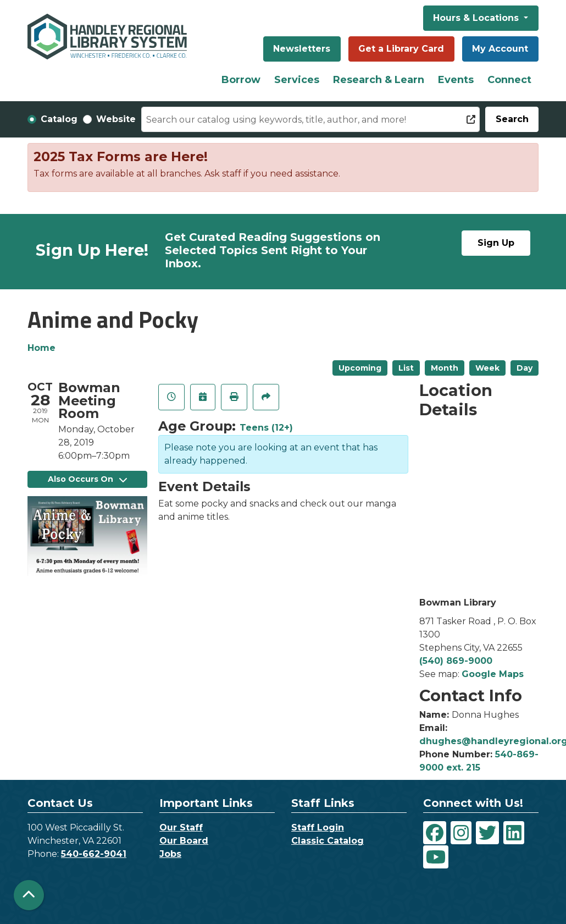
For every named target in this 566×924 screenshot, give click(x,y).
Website (116, 119)
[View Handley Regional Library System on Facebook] (435, 833)
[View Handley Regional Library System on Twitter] (487, 833)
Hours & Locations (477, 18)
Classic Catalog (328, 841)
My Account (500, 49)
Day (525, 368)
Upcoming (360, 368)
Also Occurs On (87, 479)
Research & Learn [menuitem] (379, 80)
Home (41, 348)
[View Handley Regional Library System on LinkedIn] (514, 833)
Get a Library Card (401, 49)
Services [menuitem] (297, 80)
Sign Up (496, 243)
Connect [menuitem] (509, 80)
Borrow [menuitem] (241, 80)
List (406, 368)
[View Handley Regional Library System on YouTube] (436, 857)
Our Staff (181, 827)
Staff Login (318, 827)
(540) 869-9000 (456, 661)
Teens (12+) (266, 428)
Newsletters (302, 49)
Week (487, 368)
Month (445, 368)
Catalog (59, 119)
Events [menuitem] (456, 80)
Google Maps (493, 674)
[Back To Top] (29, 895)
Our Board (184, 841)
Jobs (170, 854)
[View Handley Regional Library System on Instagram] (461, 833)
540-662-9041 (94, 854)
